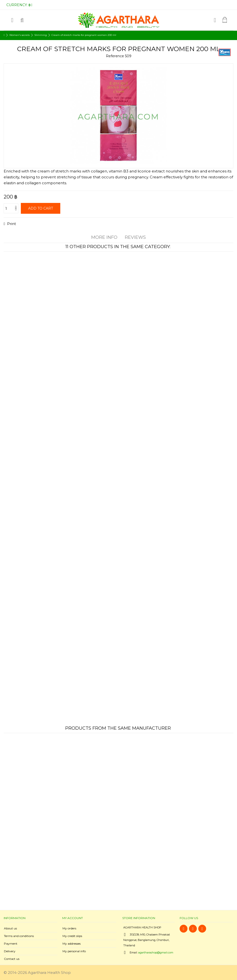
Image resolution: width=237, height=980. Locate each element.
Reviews (135, 237)
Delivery (10, 951)
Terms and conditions (19, 936)
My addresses (72, 944)
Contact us (12, 959)
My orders (69, 928)
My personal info (74, 951)
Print (11, 224)
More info (104, 237)
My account (73, 918)
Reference (115, 56)
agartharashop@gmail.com (156, 952)
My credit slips (72, 936)
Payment (11, 944)
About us (10, 928)
